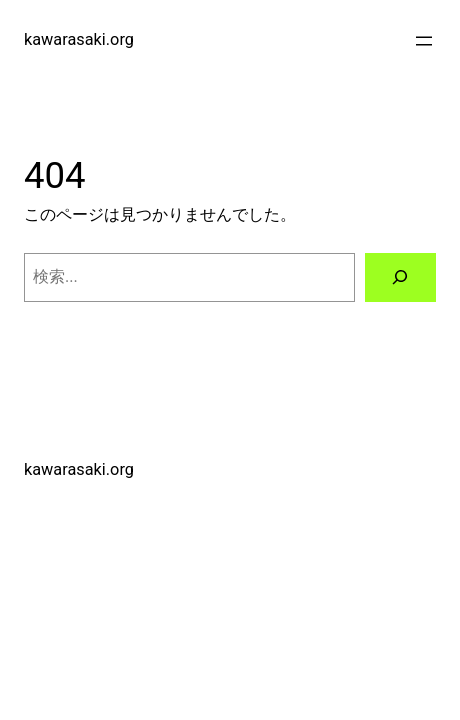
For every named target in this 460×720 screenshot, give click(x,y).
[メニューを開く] (424, 41)
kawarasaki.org (79, 39)
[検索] (401, 278)
